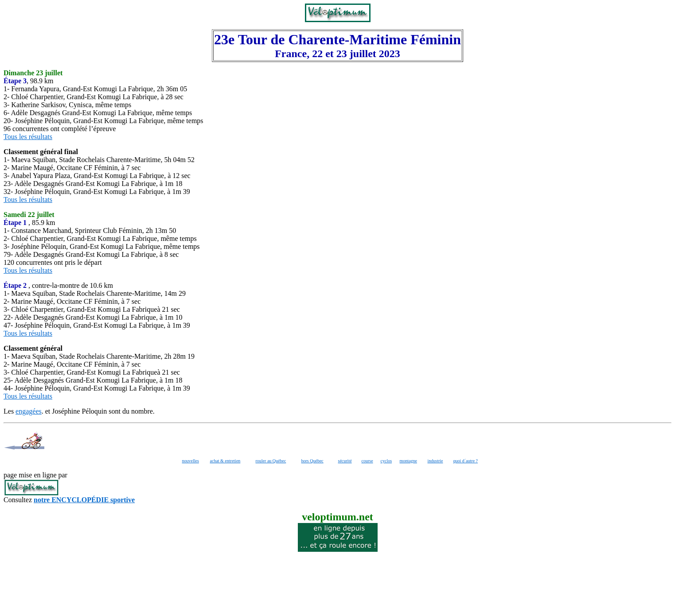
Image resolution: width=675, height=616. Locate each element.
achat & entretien (225, 461)
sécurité (345, 461)
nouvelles (191, 461)
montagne (408, 461)
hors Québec (312, 461)
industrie (435, 461)
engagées (29, 411)
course (367, 461)
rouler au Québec (271, 461)
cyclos (386, 461)
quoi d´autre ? (466, 461)
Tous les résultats (28, 137)
